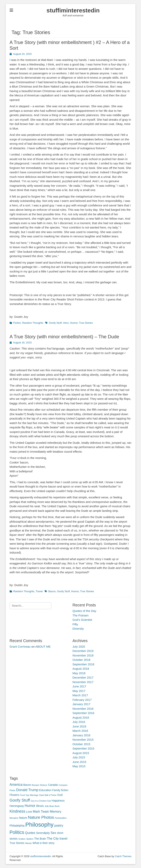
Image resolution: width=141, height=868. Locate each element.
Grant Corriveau (20, 647)
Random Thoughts (33, 323)
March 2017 (80, 695)
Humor (74, 323)
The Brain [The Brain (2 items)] (40, 839)
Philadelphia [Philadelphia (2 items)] (17, 826)
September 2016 (83, 713)
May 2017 (79, 691)
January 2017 (82, 704)
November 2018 (83, 655)
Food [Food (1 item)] (22, 795)
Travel (39, 591)
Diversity (78, 629)
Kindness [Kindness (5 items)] (18, 811)
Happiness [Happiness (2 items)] (58, 801)
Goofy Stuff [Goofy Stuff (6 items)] (20, 800)
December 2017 (83, 677)
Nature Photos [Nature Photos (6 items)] (41, 817)
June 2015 (79, 762)
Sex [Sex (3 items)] (53, 833)
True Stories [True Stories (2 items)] (17, 843)
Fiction (17, 323)
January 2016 (82, 735)
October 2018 (82, 660)
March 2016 (80, 731)
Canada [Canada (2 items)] (53, 785)
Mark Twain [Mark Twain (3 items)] (41, 811)
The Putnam (81, 615)
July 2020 (79, 647)
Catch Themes (123, 856)
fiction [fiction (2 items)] (65, 790)
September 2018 (83, 664)
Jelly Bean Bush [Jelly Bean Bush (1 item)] (52, 806)
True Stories (86, 323)
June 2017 (79, 686)
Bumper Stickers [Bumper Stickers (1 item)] (40, 785)
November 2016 (83, 709)
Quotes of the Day (84, 611)
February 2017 (82, 700)
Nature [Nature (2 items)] (23, 818)
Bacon (52, 591)
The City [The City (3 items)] (53, 838)
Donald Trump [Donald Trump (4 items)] (27, 790)
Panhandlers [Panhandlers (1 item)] (61, 818)
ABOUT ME (43, 647)
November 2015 (83, 740)
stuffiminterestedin (73, 10)
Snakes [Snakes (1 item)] (22, 839)
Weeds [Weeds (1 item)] (28, 843)
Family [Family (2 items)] (56, 790)
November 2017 (83, 682)
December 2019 (83, 651)
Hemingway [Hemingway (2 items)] (17, 806)
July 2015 (79, 757)
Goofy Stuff (55, 323)
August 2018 (81, 669)
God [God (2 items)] (60, 795)
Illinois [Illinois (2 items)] (40, 806)
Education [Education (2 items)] (45, 790)
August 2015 (81, 753)
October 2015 (82, 744)
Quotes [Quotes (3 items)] (30, 833)
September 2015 (83, 748)
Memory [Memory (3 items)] (55, 811)
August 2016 (81, 717)
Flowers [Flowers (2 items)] (14, 795)
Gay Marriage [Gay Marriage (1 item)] (32, 795)
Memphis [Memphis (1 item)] (14, 818)
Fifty (75, 624)
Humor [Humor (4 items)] (30, 806)
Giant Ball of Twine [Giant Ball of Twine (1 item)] (48, 795)
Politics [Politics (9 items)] (17, 832)
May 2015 (79, 766)
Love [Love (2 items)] (29, 812)
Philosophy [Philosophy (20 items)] (39, 825)
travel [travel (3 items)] (63, 838)
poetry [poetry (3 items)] (59, 825)
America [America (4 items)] (16, 785)
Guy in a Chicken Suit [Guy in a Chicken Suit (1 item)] (41, 801)
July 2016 (79, 722)
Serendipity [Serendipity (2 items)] (43, 833)
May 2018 (79, 673)
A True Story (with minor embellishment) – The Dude (64, 337)
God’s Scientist (82, 620)
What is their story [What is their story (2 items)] (43, 843)
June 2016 (79, 726)
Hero (66, 323)
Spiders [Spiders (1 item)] (30, 839)
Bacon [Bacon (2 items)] (27, 785)
